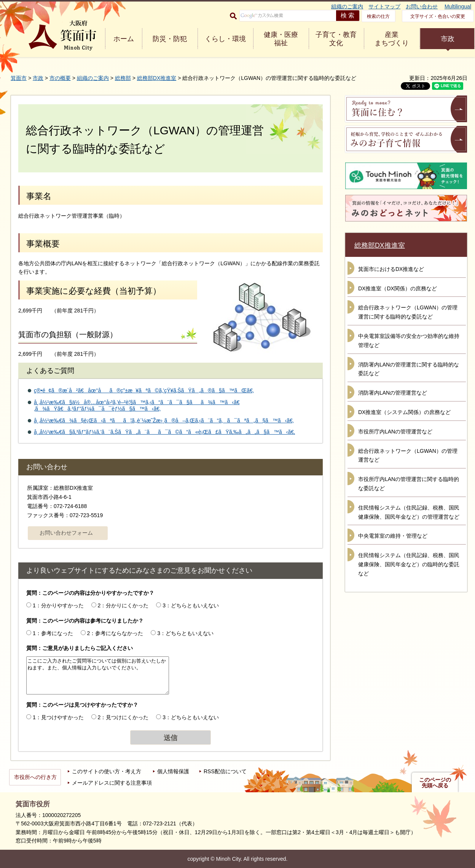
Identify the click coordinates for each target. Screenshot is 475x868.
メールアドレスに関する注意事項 (112, 783)
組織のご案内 (347, 6)
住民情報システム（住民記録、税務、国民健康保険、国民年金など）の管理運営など (409, 512)
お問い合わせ (422, 6)
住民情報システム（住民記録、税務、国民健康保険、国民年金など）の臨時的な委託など (409, 564)
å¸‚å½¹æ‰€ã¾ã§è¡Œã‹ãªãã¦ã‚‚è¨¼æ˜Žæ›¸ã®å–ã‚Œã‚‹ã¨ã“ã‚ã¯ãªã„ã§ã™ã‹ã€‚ (164, 420)
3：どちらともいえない (191, 605)
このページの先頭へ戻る (435, 783)
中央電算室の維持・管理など (393, 536)
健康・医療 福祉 (281, 39)
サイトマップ (384, 6)
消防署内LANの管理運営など (393, 393)
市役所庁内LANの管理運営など (395, 432)
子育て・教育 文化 (336, 39)
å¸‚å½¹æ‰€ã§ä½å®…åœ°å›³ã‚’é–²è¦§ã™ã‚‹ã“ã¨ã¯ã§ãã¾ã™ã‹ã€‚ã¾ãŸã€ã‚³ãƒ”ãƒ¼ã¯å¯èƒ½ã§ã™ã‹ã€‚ (137, 405)
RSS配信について (225, 771)
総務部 (123, 78)
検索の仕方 (378, 16)
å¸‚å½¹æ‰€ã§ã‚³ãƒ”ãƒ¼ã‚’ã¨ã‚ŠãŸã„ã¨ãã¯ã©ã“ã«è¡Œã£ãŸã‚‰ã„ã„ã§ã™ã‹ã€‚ (164, 432)
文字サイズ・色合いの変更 (438, 16)
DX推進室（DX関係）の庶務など (398, 288)
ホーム (124, 39)
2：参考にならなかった (115, 633)
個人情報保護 (173, 771)
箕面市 (19, 78)
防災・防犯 (170, 39)
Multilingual (458, 6)
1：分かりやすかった (58, 605)
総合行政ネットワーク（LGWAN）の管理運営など (408, 456)
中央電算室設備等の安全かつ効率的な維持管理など (409, 341)
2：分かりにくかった (123, 605)
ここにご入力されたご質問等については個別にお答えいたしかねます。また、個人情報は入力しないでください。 (98, 675)
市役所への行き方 (35, 777)
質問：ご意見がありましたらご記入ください (80, 648)
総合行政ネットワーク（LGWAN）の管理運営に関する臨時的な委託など (408, 312)
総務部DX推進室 (157, 78)
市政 (448, 39)
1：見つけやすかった (58, 717)
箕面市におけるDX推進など (391, 269)
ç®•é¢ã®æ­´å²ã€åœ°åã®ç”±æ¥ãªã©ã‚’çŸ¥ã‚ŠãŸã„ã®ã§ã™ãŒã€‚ (144, 390)
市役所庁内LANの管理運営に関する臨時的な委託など (409, 484)
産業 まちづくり (392, 39)
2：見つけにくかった (123, 717)
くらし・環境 (225, 39)
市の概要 (60, 78)
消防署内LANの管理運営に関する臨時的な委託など (409, 369)
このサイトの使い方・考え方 (107, 771)
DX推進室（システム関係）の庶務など (404, 412)
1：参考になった (53, 633)
